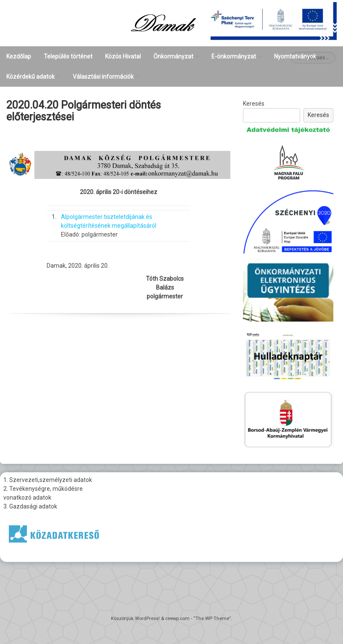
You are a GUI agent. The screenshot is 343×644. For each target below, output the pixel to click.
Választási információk (103, 77)
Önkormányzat (173, 56)
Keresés (254, 104)
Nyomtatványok (295, 56)
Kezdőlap (19, 56)
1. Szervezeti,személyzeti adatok (48, 480)
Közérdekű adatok (30, 77)
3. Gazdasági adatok (30, 506)
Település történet (68, 56)
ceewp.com (177, 619)
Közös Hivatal (123, 56)
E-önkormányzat (234, 56)
